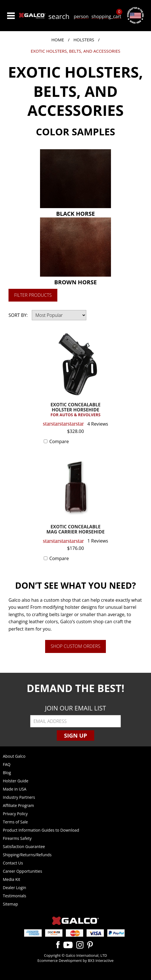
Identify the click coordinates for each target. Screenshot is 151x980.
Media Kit (11, 879)
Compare (59, 441)
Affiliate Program (18, 805)
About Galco (14, 756)
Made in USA (15, 789)
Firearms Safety (17, 838)
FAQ (7, 764)
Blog (7, 773)
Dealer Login (14, 888)
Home (58, 40)
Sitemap (10, 904)
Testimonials (14, 896)
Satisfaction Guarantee (24, 846)
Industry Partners (19, 797)
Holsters (84, 40)
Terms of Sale (15, 822)
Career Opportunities (22, 871)
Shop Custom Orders (76, 646)
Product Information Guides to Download (41, 830)
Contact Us (13, 863)
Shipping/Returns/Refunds (27, 855)
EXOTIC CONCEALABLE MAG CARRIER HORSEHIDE (76, 530)
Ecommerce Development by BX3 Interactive (75, 960)
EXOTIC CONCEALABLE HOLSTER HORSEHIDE (76, 410)
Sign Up (75, 735)
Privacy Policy (15, 814)
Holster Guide (16, 781)
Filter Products (33, 295)
